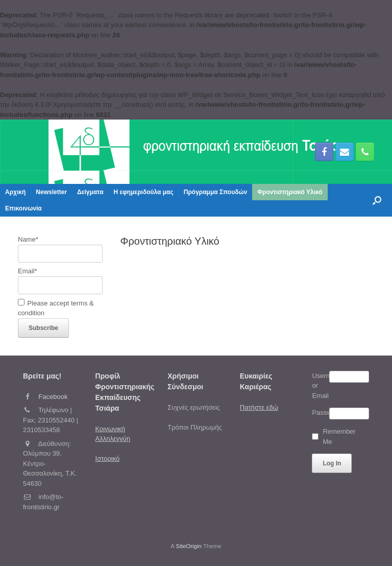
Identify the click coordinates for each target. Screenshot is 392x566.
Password (320, 412)
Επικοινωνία (23, 208)
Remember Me (329, 437)
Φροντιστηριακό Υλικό (290, 192)
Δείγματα (90, 192)
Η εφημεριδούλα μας (144, 192)
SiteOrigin (189, 546)
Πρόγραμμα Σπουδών (216, 192)
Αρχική (15, 192)
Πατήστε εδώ (259, 407)
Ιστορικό (108, 458)
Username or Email (320, 386)
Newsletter (51, 192)
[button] (377, 200)
